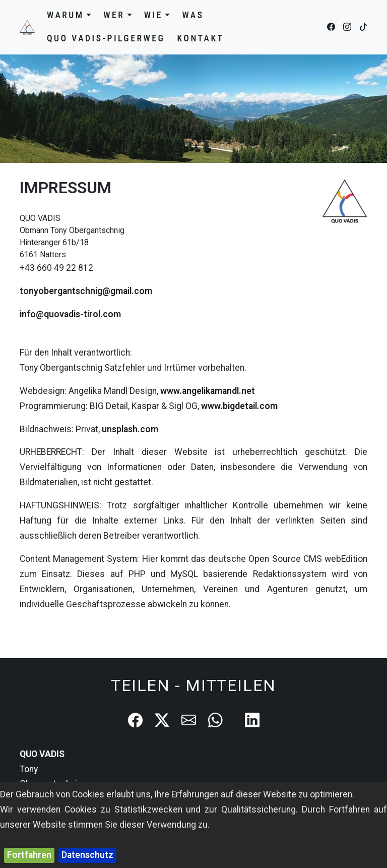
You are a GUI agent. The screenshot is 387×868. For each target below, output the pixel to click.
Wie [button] (157, 15)
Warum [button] (69, 15)
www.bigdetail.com (239, 406)
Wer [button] (118, 15)
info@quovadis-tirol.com (70, 314)
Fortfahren (29, 855)
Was (193, 15)
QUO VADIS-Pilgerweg (106, 38)
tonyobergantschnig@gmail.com (86, 291)
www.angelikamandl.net (208, 391)
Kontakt (200, 38)
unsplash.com (130, 429)
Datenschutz (87, 855)
